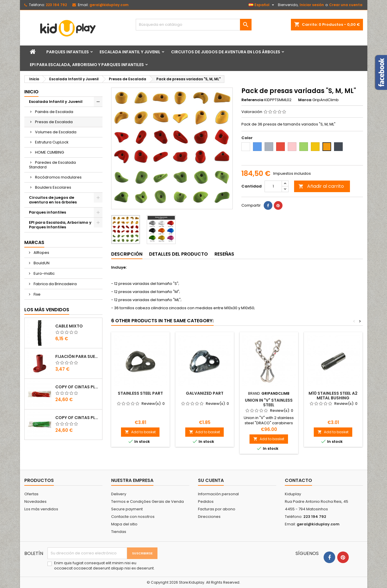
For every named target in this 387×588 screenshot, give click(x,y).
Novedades (35, 501)
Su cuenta (211, 480)
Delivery (119, 494)
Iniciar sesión (312, 5)
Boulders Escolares (53, 187)
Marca (305, 100)
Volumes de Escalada (56, 132)
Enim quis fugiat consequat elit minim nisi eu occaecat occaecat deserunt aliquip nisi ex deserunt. (104, 566)
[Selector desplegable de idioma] (262, 5)
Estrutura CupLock (52, 142)
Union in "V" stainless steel (269, 403)
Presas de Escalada (54, 122)
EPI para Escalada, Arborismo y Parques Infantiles (87, 65)
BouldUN (41, 263)
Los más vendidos (47, 310)
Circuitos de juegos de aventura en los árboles (226, 52)
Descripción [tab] (127, 254)
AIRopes (41, 253)
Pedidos (206, 501)
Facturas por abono (217, 509)
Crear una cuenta (346, 5)
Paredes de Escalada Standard (52, 165)
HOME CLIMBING (49, 152)
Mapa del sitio (124, 524)
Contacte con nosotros (133, 517)
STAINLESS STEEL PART (140, 393)
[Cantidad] (273, 186)
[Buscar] (194, 25)
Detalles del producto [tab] (178, 254)
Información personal (218, 494)
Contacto (298, 480)
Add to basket (140, 432)
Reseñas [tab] (224, 254)
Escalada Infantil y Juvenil (130, 52)
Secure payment (127, 509)
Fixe (37, 294)
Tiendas (119, 532)
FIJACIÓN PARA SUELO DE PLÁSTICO (78, 356)
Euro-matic (44, 273)
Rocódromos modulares (58, 177)
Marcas (34, 242)
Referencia (252, 100)
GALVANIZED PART (205, 393)
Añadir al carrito (321, 186)
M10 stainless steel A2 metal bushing (333, 396)
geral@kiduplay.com (109, 5)
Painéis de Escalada (54, 112)
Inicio (31, 92)
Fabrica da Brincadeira (55, 284)
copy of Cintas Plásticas (78, 387)
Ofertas (31, 494)
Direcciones (209, 517)
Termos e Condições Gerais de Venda (147, 501)
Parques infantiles (68, 52)
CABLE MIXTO (69, 326)
